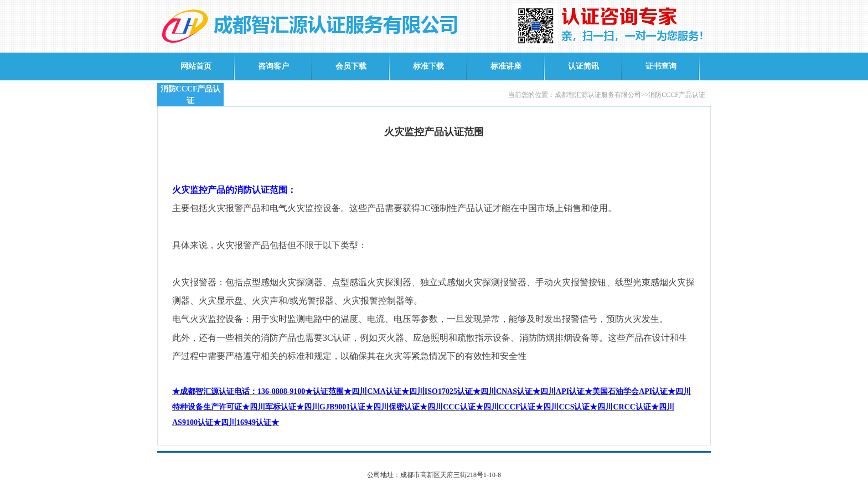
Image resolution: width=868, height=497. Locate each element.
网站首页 (196, 66)
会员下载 (351, 66)
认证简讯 (583, 66)
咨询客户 (273, 66)
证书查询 (661, 66)
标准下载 (428, 66)
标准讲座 (506, 66)
